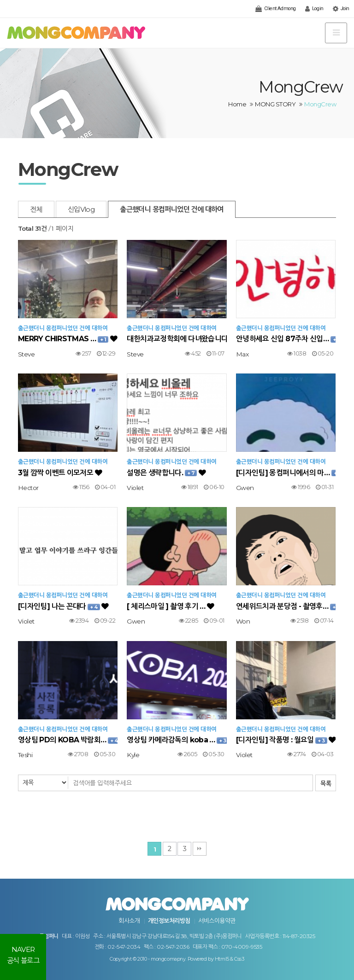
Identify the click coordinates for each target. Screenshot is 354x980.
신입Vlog (81, 209)
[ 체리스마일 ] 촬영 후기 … (170, 606)
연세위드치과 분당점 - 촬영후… (286, 606)
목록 (326, 783)
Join (341, 9)
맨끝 (200, 849)
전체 (36, 209)
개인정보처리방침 (169, 921)
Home (237, 104)
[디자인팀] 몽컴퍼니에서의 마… (286, 473)
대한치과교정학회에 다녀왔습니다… (177, 339)
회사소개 (129, 921)
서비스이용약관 (217, 921)
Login (314, 9)
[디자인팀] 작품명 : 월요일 (286, 740)
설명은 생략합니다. (166, 473)
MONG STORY (275, 104)
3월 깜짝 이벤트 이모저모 (60, 473)
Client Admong (275, 9)
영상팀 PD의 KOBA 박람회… (68, 740)
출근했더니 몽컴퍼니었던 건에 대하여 (172, 209)
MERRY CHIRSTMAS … (68, 339)
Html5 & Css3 (230, 959)
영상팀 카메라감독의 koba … (177, 740)
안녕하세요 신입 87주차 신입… (286, 339)
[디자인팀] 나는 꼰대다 (63, 606)
